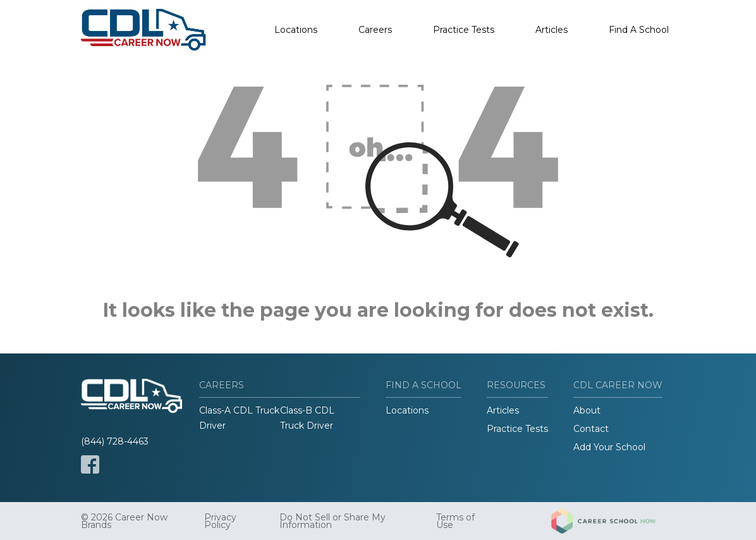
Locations (296, 30)
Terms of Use (455, 521)
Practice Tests (464, 30)
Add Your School (609, 447)
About (587, 410)
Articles (552, 30)
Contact (591, 429)
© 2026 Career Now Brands (124, 521)
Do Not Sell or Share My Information (332, 521)
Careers (375, 30)
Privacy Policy (220, 521)
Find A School (639, 30)
